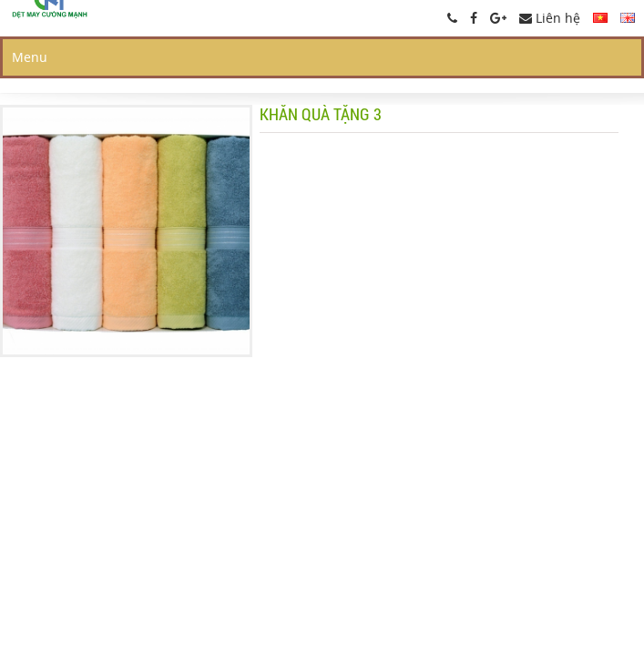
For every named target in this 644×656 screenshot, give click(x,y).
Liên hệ (550, 18)
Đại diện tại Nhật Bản (405, 122)
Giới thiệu (351, 65)
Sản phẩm (449, 65)
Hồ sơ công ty (563, 65)
